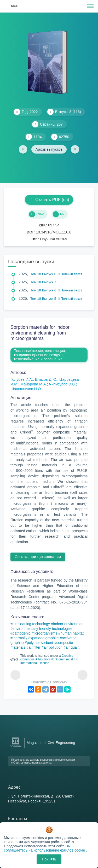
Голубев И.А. (22, 379)
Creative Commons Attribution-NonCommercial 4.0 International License (49, 659)
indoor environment (69, 624)
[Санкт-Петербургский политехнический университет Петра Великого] (16, 747)
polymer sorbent (40, 643)
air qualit (73, 647)
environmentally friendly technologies (43, 629)
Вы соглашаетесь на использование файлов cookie (45, 848)
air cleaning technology (31, 624)
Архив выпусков (49, 149)
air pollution (53, 647)
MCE (15, 6)
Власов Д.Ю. (46, 379)
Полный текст (70, 274)
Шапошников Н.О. (26, 389)
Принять (49, 859)
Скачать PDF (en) (49, 200)
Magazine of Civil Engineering (51, 743)
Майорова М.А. (34, 384)
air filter (34, 647)
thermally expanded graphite (36, 638)
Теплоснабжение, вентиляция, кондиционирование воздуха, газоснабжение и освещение (40, 355)
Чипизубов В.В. (62, 384)
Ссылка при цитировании (38, 557)
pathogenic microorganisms (35, 633)
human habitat (72, 633)
